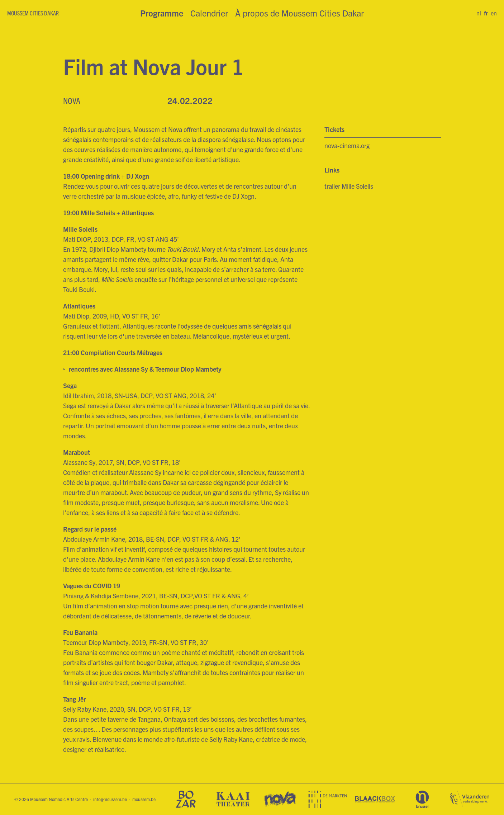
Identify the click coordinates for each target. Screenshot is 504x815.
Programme (162, 13)
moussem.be (144, 799)
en (494, 13)
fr (486, 13)
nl (479, 13)
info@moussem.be (110, 799)
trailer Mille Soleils (349, 186)
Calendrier (209, 13)
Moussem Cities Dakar (33, 13)
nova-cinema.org (347, 145)
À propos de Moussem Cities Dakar (299, 13)
